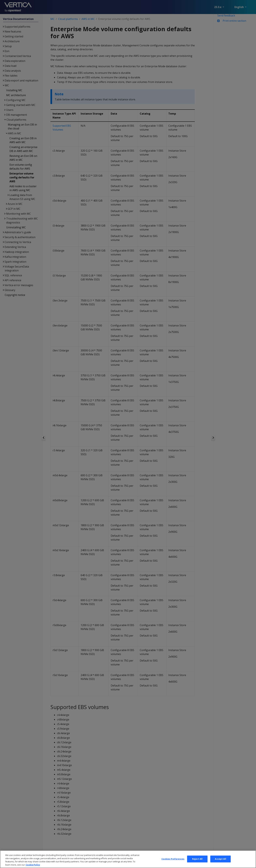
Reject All (197, 864)
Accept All (220, 864)
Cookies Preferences (173, 864)
